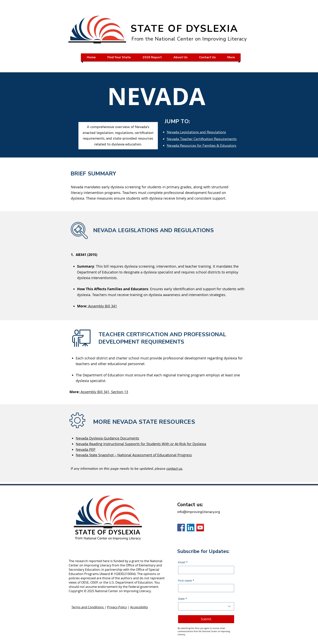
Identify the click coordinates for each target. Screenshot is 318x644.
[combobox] (206, 606)
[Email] (205, 570)
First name (186, 581)
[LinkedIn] (191, 528)
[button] (119, 57)
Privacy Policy (117, 607)
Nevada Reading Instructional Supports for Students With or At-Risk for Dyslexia (141, 444)
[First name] (205, 588)
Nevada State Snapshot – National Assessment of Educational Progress (134, 455)
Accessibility (139, 607)
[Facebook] (181, 528)
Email (183, 562)
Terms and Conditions (88, 607)
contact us (174, 469)
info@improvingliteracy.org (199, 512)
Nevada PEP (86, 449)
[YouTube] (200, 528)
